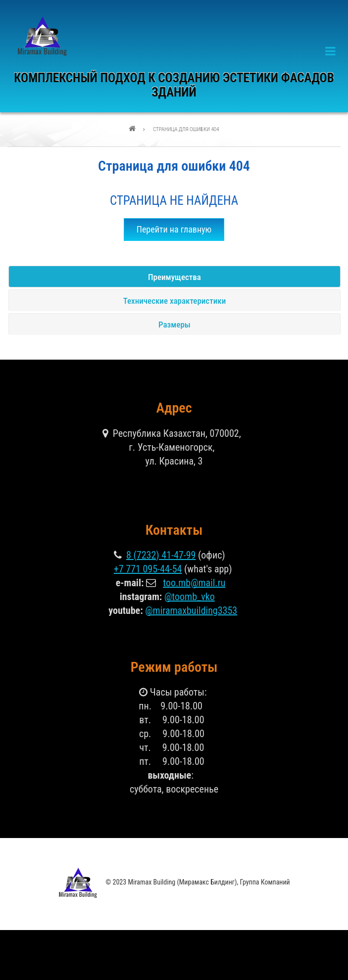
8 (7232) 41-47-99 (161, 555)
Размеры (174, 325)
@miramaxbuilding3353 (191, 610)
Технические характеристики (174, 301)
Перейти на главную (174, 229)
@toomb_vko (190, 597)
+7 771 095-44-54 (148, 569)
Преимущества (174, 277)
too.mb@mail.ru (194, 583)
